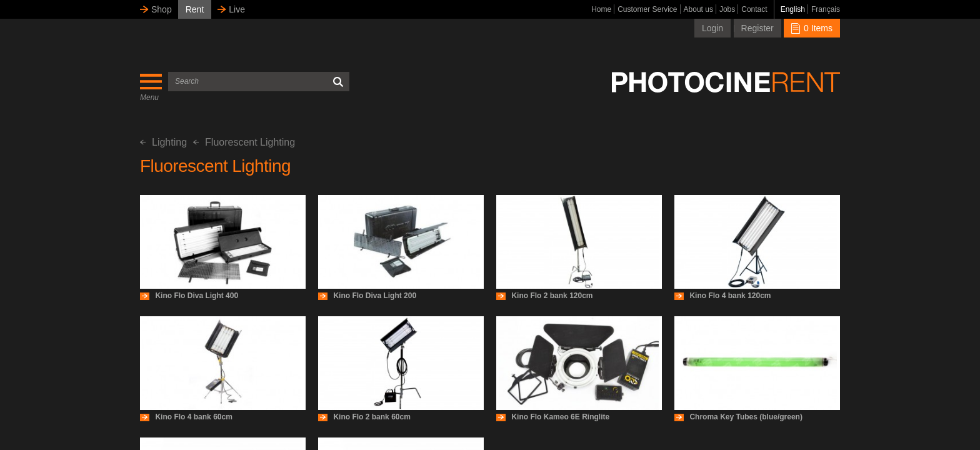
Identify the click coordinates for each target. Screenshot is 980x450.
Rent (195, 9)
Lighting (163, 142)
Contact (754, 9)
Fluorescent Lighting (244, 142)
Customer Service (647, 9)
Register (757, 28)
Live (237, 9)
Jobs (727, 9)
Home (601, 9)
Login (712, 28)
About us (698, 9)
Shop (162, 9)
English (793, 9)
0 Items (812, 28)
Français (826, 9)
